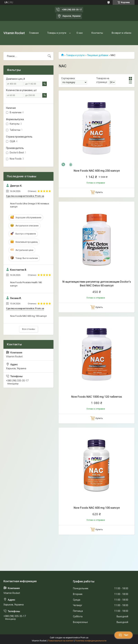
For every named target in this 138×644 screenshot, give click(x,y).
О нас (80, 33)
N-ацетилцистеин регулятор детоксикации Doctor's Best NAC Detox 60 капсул (97, 284)
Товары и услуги (57, 33)
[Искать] (49, 56)
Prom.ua (84, 638)
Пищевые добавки (98, 55)
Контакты (97, 33)
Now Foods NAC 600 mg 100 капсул (97, 508)
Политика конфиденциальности (91, 641)
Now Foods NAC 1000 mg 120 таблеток (97, 397)
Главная (34, 33)
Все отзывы (29, 329)
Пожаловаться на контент (61, 641)
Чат (124, 635)
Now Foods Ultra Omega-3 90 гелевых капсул (30, 205)
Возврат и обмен (121, 33)
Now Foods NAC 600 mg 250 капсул (97, 171)
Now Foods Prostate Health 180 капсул (26, 284)
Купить (99, 192)
